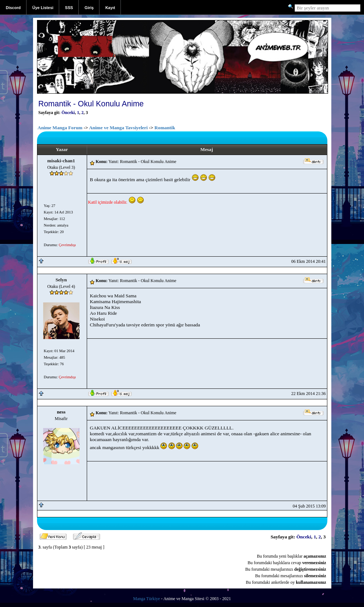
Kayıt (110, 8)
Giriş (89, 8)
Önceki (68, 113)
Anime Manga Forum (60, 128)
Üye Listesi (43, 8)
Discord (13, 8)
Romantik (165, 128)
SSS (69, 8)
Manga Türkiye (147, 599)
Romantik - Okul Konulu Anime (91, 104)
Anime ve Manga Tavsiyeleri (118, 128)
